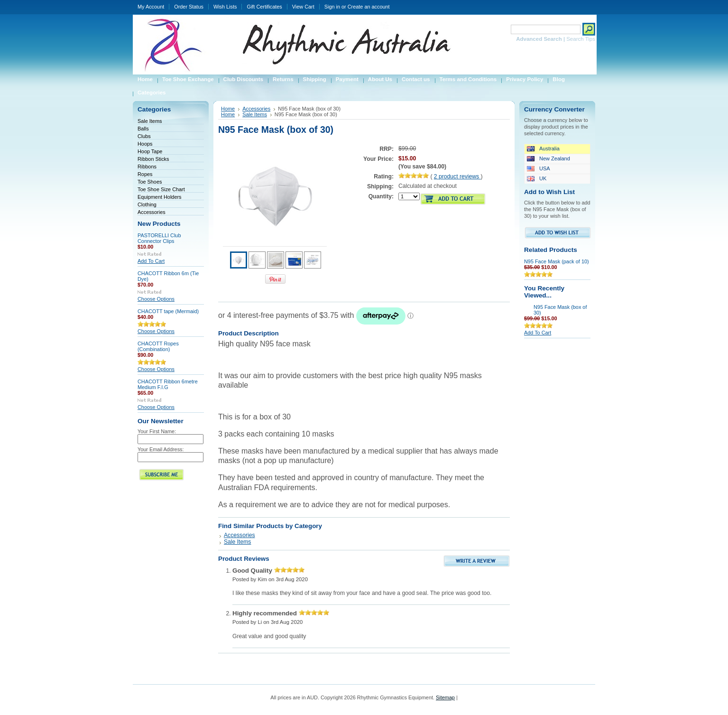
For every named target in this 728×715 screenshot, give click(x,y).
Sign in (332, 7)
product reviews (457, 176)
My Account (151, 7)
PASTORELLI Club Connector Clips (159, 238)
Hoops (145, 144)
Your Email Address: (161, 449)
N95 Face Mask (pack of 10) (557, 261)
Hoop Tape (150, 151)
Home (228, 109)
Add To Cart (151, 261)
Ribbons (147, 167)
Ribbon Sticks (153, 159)
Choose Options (156, 299)
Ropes (145, 174)
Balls (143, 129)
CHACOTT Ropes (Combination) (158, 346)
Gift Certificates (264, 7)
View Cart (303, 7)
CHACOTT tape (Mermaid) (168, 311)
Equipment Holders (160, 197)
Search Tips (581, 39)
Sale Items (150, 121)
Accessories (152, 212)
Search (499, 29)
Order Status (189, 7)
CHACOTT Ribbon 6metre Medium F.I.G (168, 384)
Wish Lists (225, 7)
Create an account (369, 7)
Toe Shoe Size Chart (161, 189)
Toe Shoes (150, 182)
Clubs (144, 136)
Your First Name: (157, 431)
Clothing (147, 204)
